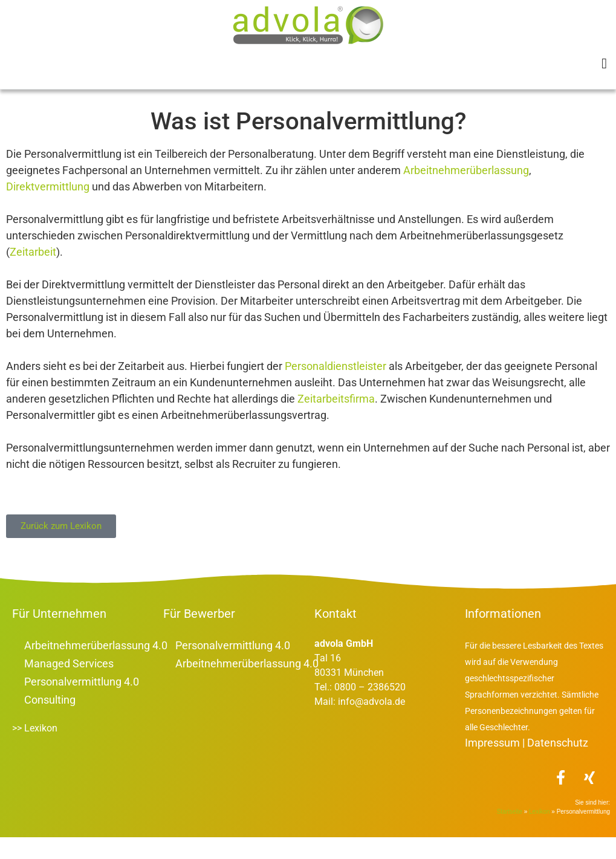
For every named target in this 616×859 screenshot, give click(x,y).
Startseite (30, 104)
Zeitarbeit (33, 274)
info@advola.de (371, 723)
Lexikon (82, 104)
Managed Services (69, 685)
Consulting (50, 721)
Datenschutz (558, 764)
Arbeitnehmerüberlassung (466, 192)
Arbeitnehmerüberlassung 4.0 (96, 667)
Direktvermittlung (48, 208)
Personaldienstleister (336, 388)
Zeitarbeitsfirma (336, 420)
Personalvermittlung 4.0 (82, 703)
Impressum (492, 764)
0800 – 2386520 (369, 709)
